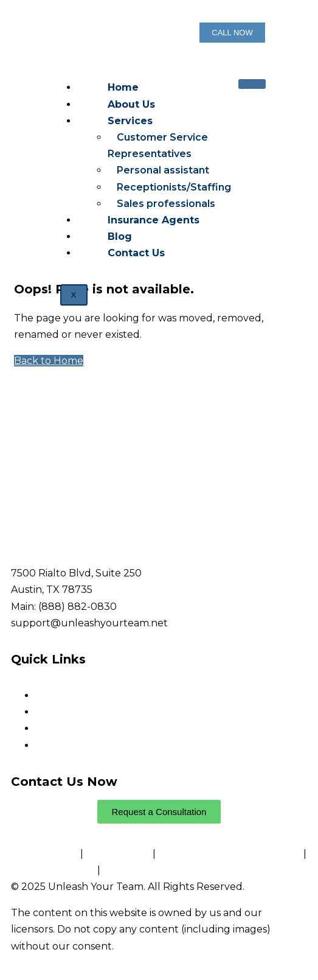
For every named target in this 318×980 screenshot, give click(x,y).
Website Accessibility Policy (168, 870)
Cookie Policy (118, 854)
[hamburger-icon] (252, 84)
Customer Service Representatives (158, 145)
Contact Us (136, 253)
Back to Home (49, 361)
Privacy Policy (46, 854)
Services (130, 121)
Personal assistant (163, 170)
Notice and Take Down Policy (230, 854)
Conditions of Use (53, 870)
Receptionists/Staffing (174, 187)
